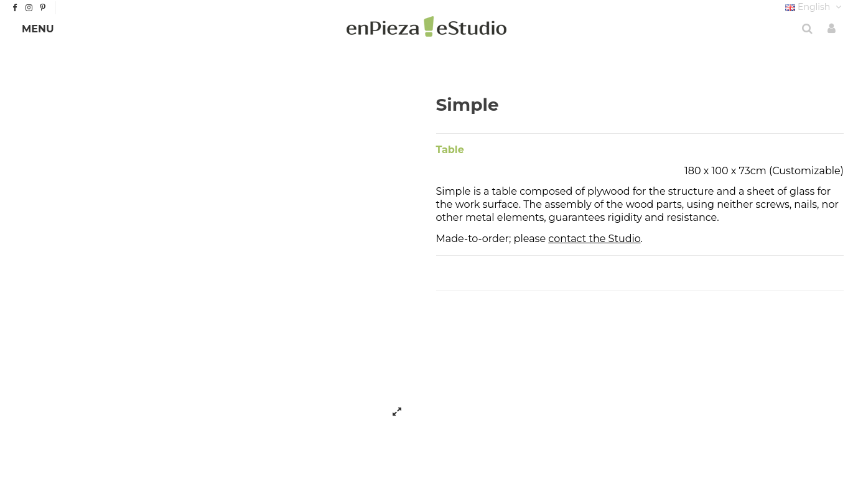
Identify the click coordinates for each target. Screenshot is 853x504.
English (814, 7)
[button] (38, 29)
